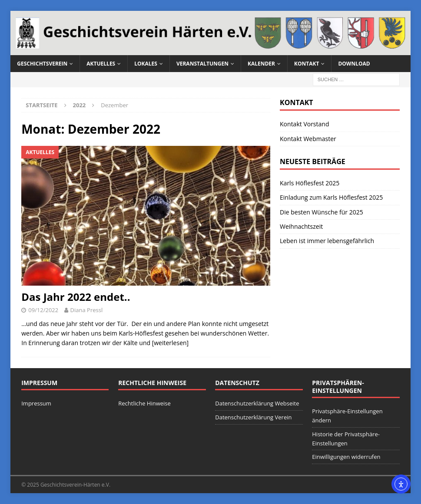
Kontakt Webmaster (308, 139)
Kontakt (307, 64)
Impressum (36, 403)
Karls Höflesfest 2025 (310, 183)
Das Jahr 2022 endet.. (76, 297)
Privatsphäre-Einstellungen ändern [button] (347, 416)
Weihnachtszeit (301, 226)
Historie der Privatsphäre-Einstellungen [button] (346, 439)
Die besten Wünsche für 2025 (322, 212)
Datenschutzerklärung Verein (253, 417)
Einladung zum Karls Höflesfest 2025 (331, 197)
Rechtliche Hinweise (144, 403)
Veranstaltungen (202, 64)
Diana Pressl (87, 310)
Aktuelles (101, 64)
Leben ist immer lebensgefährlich (327, 241)
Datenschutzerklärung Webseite (257, 403)
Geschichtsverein (42, 64)
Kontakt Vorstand (304, 124)
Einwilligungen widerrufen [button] (346, 457)
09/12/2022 (43, 310)
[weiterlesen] (171, 343)
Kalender (261, 64)
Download (354, 64)
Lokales (146, 64)
